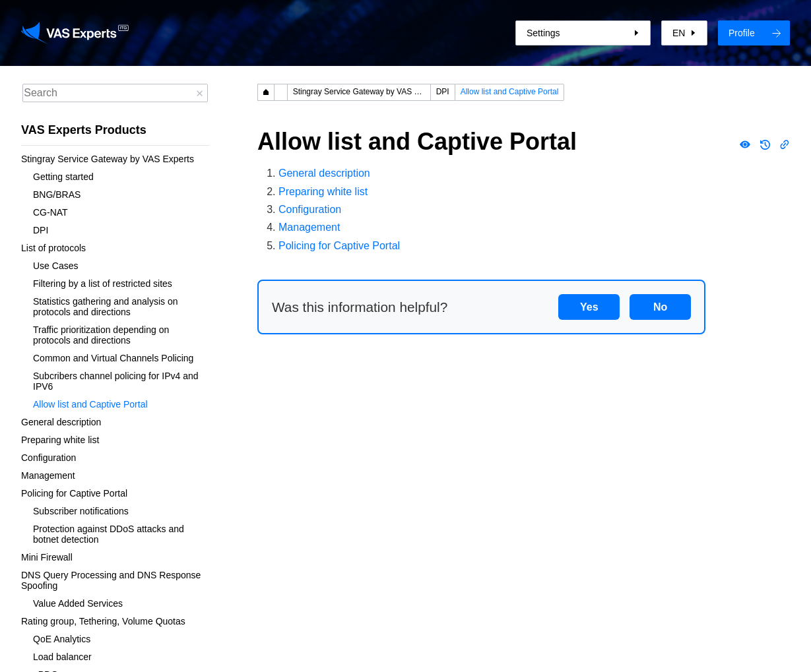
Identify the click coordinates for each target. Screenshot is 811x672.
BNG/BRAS (57, 195)
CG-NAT (50, 212)
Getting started (63, 177)
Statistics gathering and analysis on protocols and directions (107, 307)
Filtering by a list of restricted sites (103, 284)
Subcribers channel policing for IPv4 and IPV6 (117, 381)
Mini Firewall (47, 557)
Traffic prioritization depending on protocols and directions (102, 335)
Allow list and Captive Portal (90, 404)
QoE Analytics (62, 639)
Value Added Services (78, 603)
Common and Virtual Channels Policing (113, 358)
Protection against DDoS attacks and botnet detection (110, 534)
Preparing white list (60, 440)
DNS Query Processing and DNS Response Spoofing (112, 580)
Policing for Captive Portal (74, 493)
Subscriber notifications (81, 511)
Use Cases (55, 266)
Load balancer (62, 657)
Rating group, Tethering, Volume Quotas (103, 621)
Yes (589, 307)
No (660, 307)
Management (48, 475)
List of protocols (53, 248)
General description (61, 422)
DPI (41, 230)
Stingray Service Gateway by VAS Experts (108, 159)
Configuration (49, 458)
